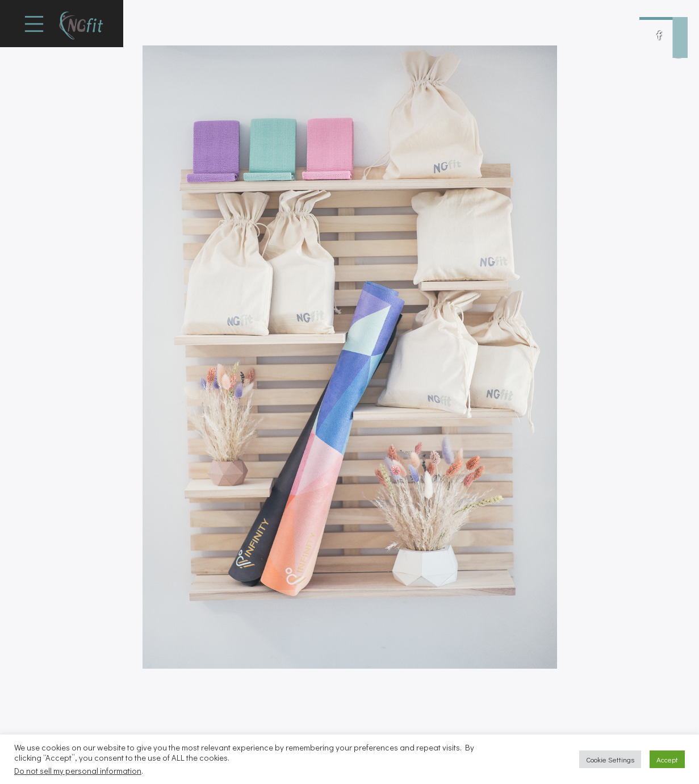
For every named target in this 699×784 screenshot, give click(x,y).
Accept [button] (667, 759)
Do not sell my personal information (78, 771)
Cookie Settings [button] (610, 759)
